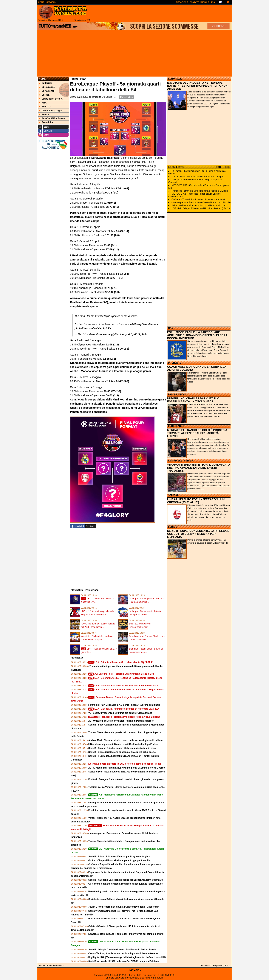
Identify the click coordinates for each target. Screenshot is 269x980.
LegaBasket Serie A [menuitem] (51, 99)
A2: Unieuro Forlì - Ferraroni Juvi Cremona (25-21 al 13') (121, 674)
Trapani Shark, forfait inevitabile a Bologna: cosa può (198, 177)
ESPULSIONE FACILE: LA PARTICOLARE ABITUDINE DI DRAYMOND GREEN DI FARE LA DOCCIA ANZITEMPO (197, 335)
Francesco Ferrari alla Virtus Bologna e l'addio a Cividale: (200, 191)
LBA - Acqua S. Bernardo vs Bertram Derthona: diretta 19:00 (123, 686)
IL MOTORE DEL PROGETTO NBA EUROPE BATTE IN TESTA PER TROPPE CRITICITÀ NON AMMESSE (197, 86)
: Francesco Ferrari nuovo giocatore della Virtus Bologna (124, 717)
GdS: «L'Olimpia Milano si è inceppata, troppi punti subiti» (119, 860)
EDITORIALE (175, 79)
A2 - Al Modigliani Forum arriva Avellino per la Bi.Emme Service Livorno (127, 768)
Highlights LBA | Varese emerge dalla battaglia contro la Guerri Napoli (126, 957)
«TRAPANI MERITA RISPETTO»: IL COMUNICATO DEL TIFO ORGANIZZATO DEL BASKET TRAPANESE (198, 468)
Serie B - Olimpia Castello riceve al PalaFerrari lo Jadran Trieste (122, 949)
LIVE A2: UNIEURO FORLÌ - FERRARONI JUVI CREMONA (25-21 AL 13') (196, 501)
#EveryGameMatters (146, 324)
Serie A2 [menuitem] (45, 107)
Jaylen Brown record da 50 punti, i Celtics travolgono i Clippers (122, 907)
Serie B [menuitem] (44, 115)
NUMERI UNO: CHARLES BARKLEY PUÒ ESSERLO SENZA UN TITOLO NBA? (193, 400)
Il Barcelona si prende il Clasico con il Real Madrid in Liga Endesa (123, 744)
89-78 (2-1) (110, 288)
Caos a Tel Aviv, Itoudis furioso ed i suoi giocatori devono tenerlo (123, 953)
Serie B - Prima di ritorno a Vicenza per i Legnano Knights (119, 856)
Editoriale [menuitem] (45, 83)
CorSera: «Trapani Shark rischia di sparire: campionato (199, 199)
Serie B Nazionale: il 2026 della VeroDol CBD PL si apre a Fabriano (124, 961)
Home (42, 79)
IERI (227, 167)
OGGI (218, 167)
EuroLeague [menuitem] (47, 87)
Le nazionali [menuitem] (47, 91)
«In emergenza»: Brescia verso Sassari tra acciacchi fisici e (201, 202)
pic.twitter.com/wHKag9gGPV (93, 328)
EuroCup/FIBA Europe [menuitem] (52, 118)
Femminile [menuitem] (46, 122)
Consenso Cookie (208, 965)
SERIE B (173, 527)
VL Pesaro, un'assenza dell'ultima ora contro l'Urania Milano (120, 713)
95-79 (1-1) (122, 231)
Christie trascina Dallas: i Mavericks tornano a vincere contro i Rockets (126, 899)
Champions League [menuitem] (51, 111)
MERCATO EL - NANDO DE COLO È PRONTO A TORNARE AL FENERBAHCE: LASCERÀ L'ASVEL (197, 433)
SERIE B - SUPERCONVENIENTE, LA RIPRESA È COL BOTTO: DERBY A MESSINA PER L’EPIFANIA (198, 534)
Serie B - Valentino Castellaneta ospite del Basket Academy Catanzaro (126, 880)
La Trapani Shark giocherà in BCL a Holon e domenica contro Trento (125, 764)
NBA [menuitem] (43, 103)
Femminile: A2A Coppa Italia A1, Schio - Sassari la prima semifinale (124, 705)
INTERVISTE (175, 363)
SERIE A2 (173, 495)
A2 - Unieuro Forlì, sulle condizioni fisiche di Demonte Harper (121, 721)
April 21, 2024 (139, 334)
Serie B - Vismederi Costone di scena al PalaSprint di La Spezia (122, 752)
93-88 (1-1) (110, 245)
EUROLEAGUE (176, 426)
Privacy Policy (224, 965)
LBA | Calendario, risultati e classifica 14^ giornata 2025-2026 (124, 709)
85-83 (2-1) (122, 274)
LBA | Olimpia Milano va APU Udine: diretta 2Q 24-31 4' (120, 662)
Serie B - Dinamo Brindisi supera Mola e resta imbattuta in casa (122, 748)
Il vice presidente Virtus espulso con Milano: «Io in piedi (199, 205)
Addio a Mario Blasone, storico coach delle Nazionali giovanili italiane (125, 740)
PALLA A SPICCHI (178, 394)
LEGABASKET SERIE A (181, 461)
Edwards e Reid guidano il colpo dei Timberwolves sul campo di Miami (126, 934)
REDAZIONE (134, 970)
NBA (171, 328)
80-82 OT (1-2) (114, 278)
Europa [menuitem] (44, 95)
